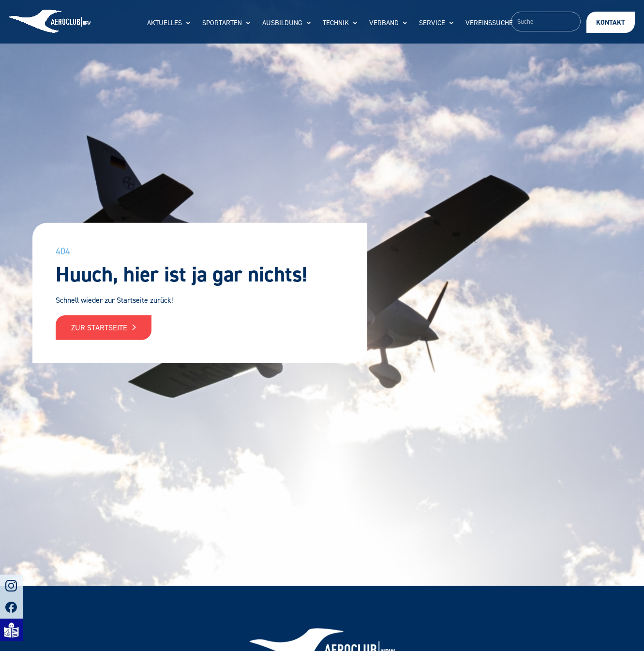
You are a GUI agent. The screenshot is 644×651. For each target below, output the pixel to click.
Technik (336, 23)
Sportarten (222, 23)
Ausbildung (282, 23)
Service (432, 23)
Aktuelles (165, 23)
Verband (384, 23)
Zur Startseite (104, 328)
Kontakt (611, 22)
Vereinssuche (489, 23)
